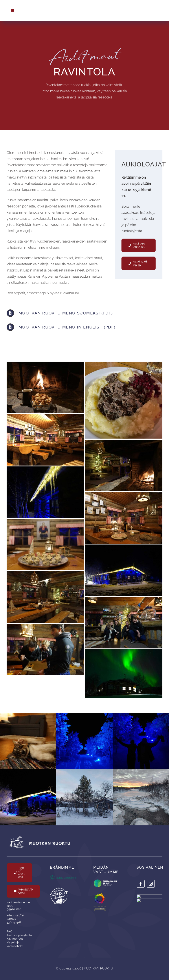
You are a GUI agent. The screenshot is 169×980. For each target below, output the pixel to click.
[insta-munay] (150, 896)
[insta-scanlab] (150, 900)
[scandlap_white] (59, 888)
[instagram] (151, 884)
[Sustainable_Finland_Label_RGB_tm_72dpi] (106, 879)
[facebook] (141, 884)
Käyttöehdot (15, 939)
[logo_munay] (63, 877)
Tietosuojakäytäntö (19, 935)
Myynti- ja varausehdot (15, 944)
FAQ (9, 931)
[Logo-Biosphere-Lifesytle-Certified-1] (102, 895)
